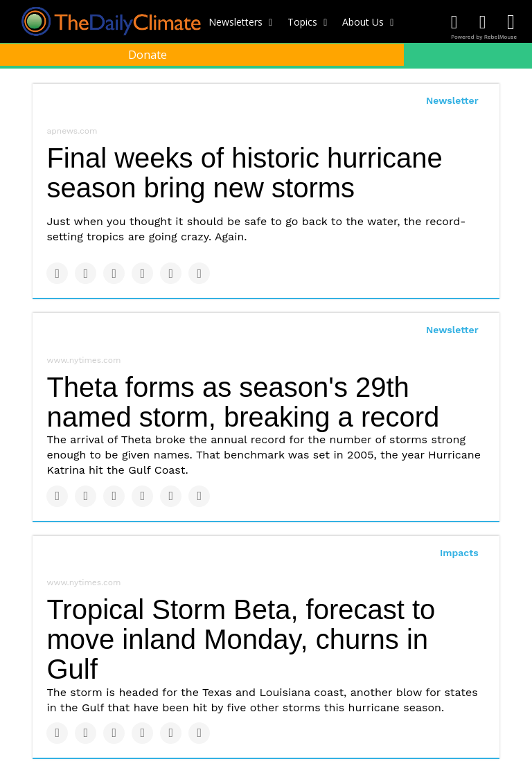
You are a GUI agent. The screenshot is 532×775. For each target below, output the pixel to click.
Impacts (459, 553)
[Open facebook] (454, 23)
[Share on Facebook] (57, 273)
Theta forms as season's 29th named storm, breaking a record (243, 402)
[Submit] (515, 87)
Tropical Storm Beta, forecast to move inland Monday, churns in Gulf (241, 639)
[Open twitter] (482, 23)
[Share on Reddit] (199, 273)
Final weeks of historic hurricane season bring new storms (244, 173)
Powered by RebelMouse (484, 37)
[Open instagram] (511, 23)
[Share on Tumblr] (142, 273)
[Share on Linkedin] (114, 273)
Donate (148, 55)
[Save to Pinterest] (171, 273)
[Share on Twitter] (86, 273)
